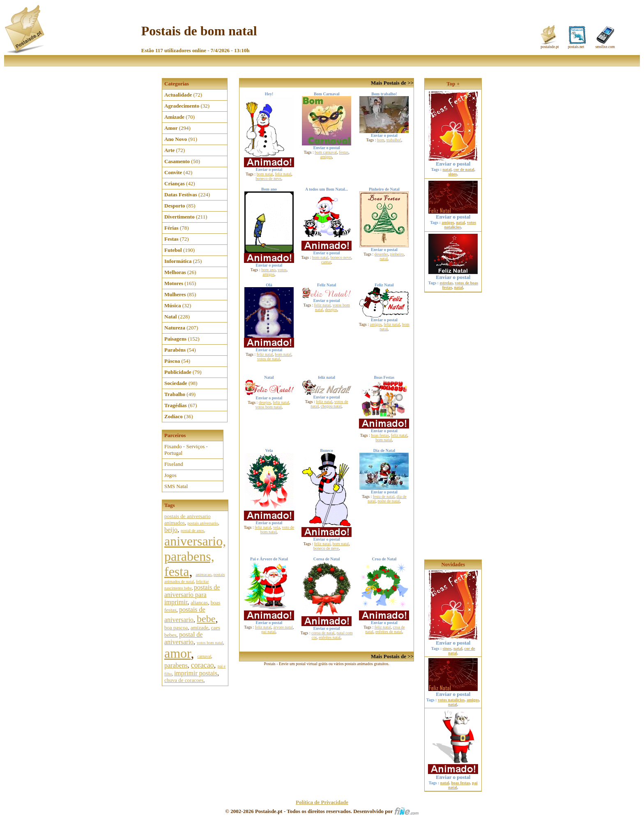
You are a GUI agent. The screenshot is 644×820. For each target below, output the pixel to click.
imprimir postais (196, 673)
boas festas (380, 435)
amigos (326, 157)
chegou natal (331, 406)
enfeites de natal (389, 632)
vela (277, 527)
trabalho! (394, 140)
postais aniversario (203, 523)
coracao (202, 665)
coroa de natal (323, 633)
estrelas (446, 283)
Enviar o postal (453, 161)
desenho (381, 254)
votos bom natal (210, 643)
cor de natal (464, 169)
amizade (199, 628)
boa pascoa (176, 628)
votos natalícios (460, 225)
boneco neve (340, 257)
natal (383, 259)
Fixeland (174, 464)
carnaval (204, 656)
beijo (171, 530)
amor (177, 653)
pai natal (269, 632)
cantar (326, 262)
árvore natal (283, 627)
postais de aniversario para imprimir (192, 595)
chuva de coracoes (184, 680)
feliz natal (283, 174)
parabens (176, 665)
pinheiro (397, 254)
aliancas (199, 602)
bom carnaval (326, 152)
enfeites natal (330, 637)
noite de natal (389, 501)
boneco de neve (269, 179)
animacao (203, 575)
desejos (331, 310)
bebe (206, 619)
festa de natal (384, 496)
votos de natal (269, 359)
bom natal (265, 174)
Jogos (170, 475)
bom (381, 140)
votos (282, 270)
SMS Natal (176, 486)
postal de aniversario (183, 638)
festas (344, 152)
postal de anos (192, 531)
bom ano (268, 270)
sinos (452, 174)
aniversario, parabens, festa (195, 556)
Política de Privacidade (322, 802)
